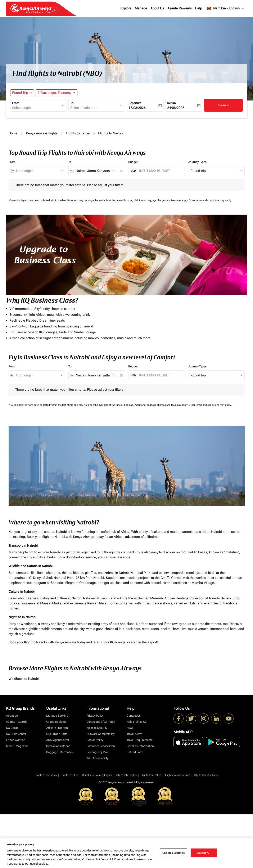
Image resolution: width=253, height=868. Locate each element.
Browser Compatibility (100, 734)
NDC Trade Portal (57, 734)
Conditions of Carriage (101, 722)
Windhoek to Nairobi (24, 679)
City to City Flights (126, 775)
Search (223, 105)
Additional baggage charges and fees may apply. (162, 200)
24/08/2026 (176, 108)
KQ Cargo (12, 728)
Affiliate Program (57, 728)
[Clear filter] (121, 171)
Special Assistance (58, 746)
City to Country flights (206, 775)
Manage (141, 8)
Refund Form (135, 752)
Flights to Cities (69, 775)
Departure (135, 103)
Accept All (204, 853)
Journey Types (197, 162)
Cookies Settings (174, 853)
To (72, 103)
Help (198, 8)
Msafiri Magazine (17, 746)
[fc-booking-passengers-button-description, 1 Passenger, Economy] (55, 93)
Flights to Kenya (78, 133)
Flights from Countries (178, 775)
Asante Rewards (180, 8)
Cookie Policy (95, 740)
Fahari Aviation (16, 740)
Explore (126, 8)
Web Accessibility (97, 758)
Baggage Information (60, 752)
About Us (157, 8)
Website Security (97, 728)
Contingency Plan (98, 752)
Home (13, 133)
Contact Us (134, 716)
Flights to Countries (46, 775)
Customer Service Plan (101, 746)
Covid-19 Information (140, 746)
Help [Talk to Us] (137, 722)
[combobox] (36, 108)
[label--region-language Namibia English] (226, 8)
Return (171, 103)
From (16, 103)
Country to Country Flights (97, 775)
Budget (133, 162)
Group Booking (56, 722)
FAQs (130, 728)
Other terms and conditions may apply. (210, 200)
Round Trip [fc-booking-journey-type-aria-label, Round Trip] (20, 93)
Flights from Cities (151, 775)
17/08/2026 (137, 108)
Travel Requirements (140, 740)
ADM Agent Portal (58, 740)
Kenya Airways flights (42, 133)
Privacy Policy (95, 716)
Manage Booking (57, 716)
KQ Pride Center (16, 734)
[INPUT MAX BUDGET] (160, 171)
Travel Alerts (134, 734)
